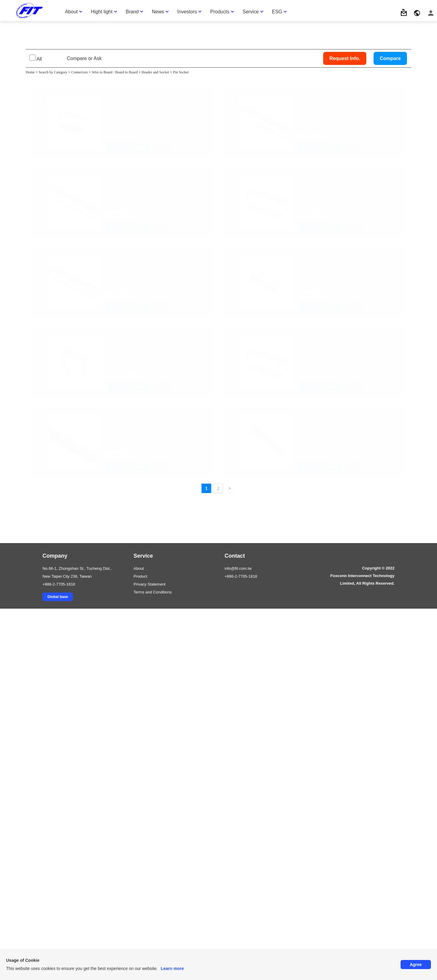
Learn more (172, 968)
